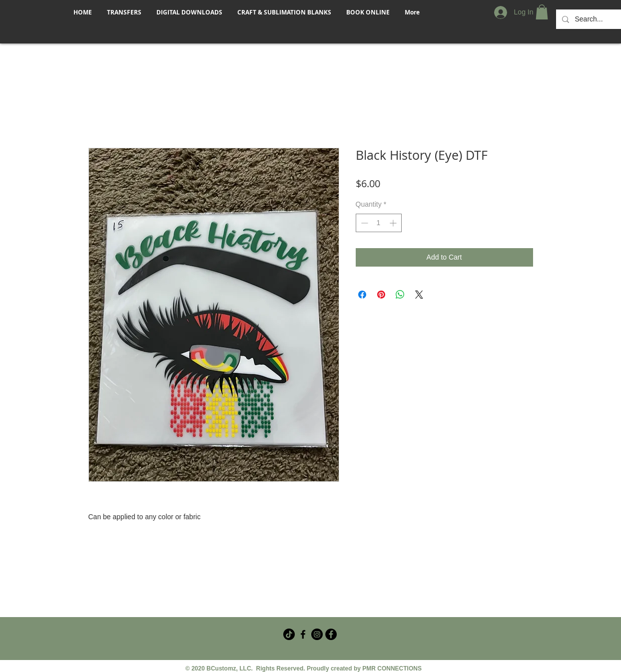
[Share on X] (419, 295)
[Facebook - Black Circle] (331, 634)
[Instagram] (317, 634)
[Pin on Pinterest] (381, 295)
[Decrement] (363, 223)
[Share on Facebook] (362, 295)
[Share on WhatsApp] (400, 295)
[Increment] (394, 223)
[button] (542, 12)
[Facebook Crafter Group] (303, 634)
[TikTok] (289, 634)
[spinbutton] (379, 223)
